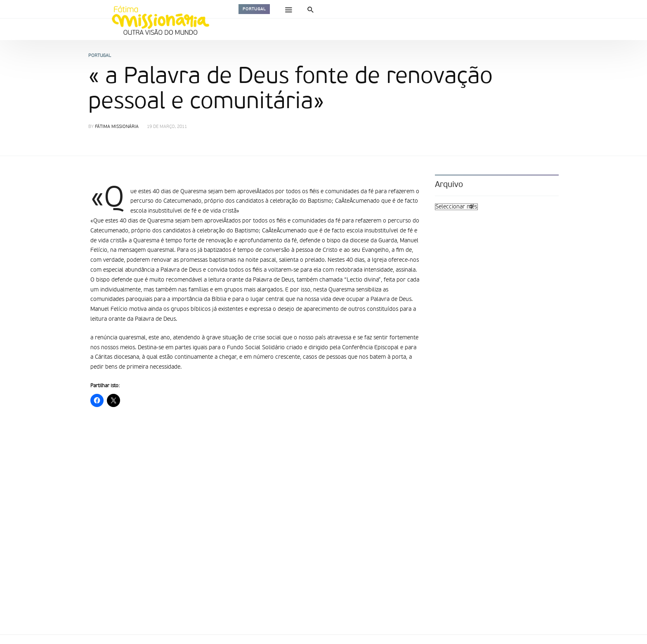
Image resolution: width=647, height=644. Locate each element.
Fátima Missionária (117, 127)
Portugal (254, 9)
